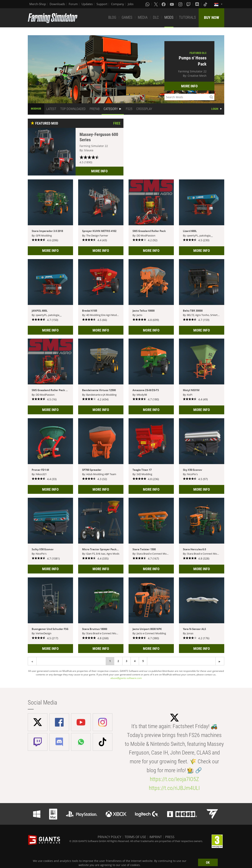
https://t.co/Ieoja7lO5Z (174, 779)
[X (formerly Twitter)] (156, 4)
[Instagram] (181, 4)
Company (118, 4)
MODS (169, 17)
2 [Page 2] (118, 661)
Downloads (57, 4)
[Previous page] (220, 661)
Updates (87, 4)
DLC (156, 17)
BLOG (112, 17)
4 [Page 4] (135, 661)
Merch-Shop (38, 4)
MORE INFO (189, 86)
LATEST (51, 109)
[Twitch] (189, 4)
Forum (73, 4)
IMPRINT (156, 837)
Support (102, 4)
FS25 (129, 109)
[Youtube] (172, 4)
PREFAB (95, 109)
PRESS (170, 837)
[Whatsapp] (148, 4)
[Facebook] (164, 4)
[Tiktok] (206, 4)
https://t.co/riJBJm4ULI (174, 788)
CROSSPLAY (144, 109)
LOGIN (215, 109)
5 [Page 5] (143, 661)
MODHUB (36, 109)
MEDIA (143, 17)
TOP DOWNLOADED (73, 109)
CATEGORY (111, 109)
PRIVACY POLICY (109, 837)
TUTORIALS (187, 17)
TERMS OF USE (135, 837)
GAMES (127, 17)
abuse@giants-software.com (126, 678)
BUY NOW (212, 18)
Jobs (131, 4)
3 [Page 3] (126, 661)
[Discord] (197, 4)
